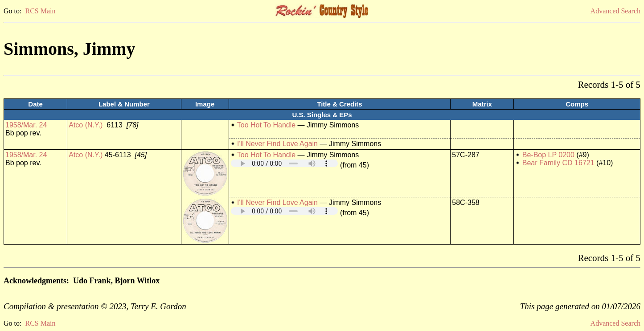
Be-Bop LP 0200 (548, 155)
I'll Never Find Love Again (277, 144)
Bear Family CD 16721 (558, 163)
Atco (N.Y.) (86, 125)
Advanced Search (615, 11)
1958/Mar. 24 (26, 125)
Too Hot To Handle (266, 125)
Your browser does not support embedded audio (284, 163)
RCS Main (40, 11)
